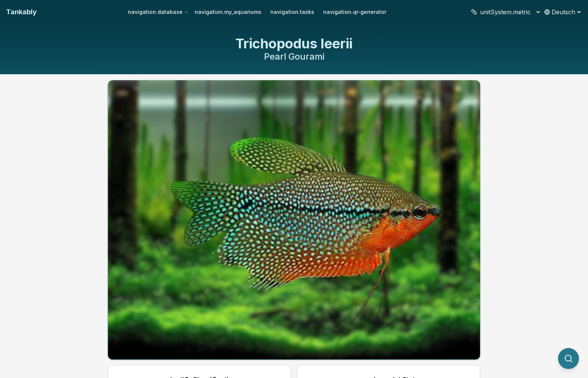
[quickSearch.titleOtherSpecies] (568, 358)
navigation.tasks (292, 12)
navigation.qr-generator (355, 12)
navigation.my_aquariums (228, 12)
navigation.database (158, 12)
